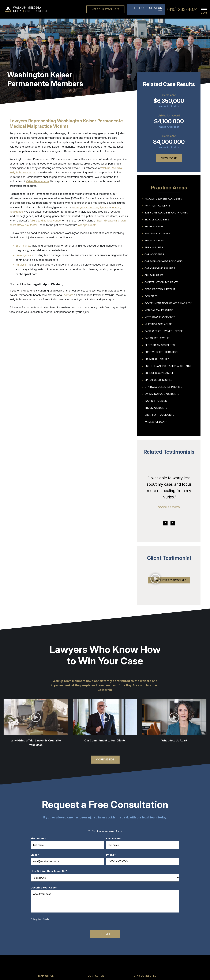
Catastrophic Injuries (160, 268)
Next (173, 523)
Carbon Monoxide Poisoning (164, 261)
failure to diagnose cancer (46, 221)
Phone (112, 855)
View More (169, 158)
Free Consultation (148, 8)
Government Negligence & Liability (168, 303)
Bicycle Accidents (157, 220)
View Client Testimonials (169, 580)
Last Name (115, 839)
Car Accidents (154, 254)
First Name (40, 839)
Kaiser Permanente (37, 181)
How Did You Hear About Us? (49, 871)
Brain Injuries (154, 240)
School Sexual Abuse (159, 373)
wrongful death (87, 225)
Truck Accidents (156, 408)
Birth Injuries (154, 227)
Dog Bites (151, 296)
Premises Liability (157, 359)
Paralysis (21, 265)
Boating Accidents (157, 234)
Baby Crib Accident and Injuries (166, 213)
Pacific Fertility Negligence (164, 331)
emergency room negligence (91, 207)
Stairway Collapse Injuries (163, 387)
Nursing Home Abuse (158, 324)
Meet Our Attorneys (105, 9)
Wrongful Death (156, 422)
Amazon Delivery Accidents (163, 199)
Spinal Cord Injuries (158, 380)
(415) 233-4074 (183, 9)
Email (36, 855)
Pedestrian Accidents (160, 345)
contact (69, 295)
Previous (165, 523)
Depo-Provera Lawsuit (160, 289)
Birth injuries (23, 246)
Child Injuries (154, 275)
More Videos (105, 759)
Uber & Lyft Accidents (159, 415)
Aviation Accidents (158, 206)
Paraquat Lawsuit (157, 338)
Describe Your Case (45, 888)
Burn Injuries (154, 247)
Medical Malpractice (159, 310)
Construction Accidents (162, 282)
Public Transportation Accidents (168, 366)
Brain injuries (23, 255)
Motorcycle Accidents (160, 317)
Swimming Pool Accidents (162, 394)
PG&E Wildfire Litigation (161, 352)
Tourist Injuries (156, 401)
